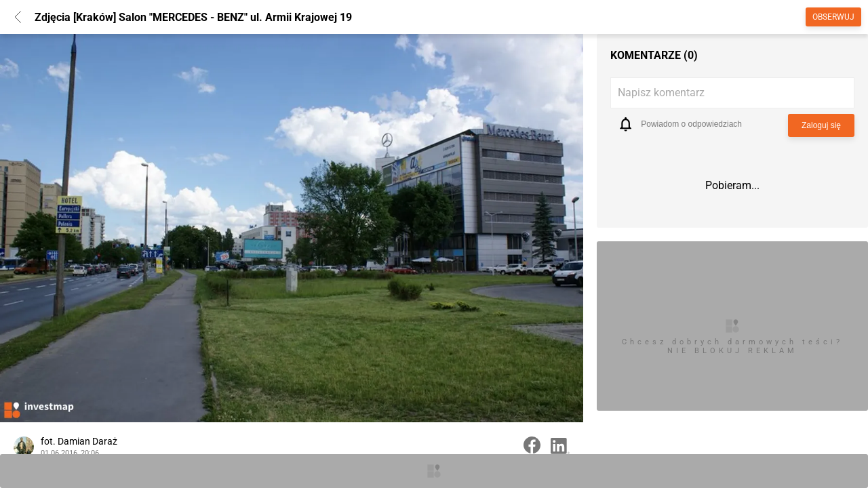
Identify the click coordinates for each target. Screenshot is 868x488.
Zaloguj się (821, 125)
